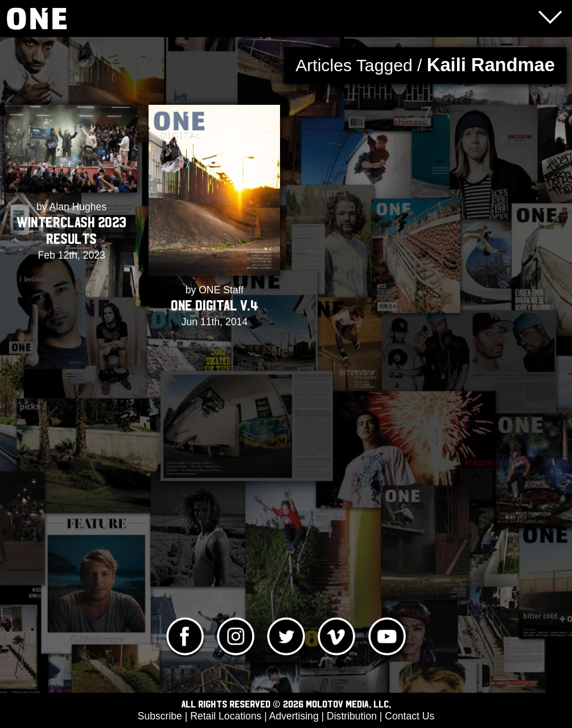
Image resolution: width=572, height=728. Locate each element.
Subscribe (160, 716)
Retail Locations (226, 716)
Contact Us (410, 716)
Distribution (352, 716)
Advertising (294, 716)
